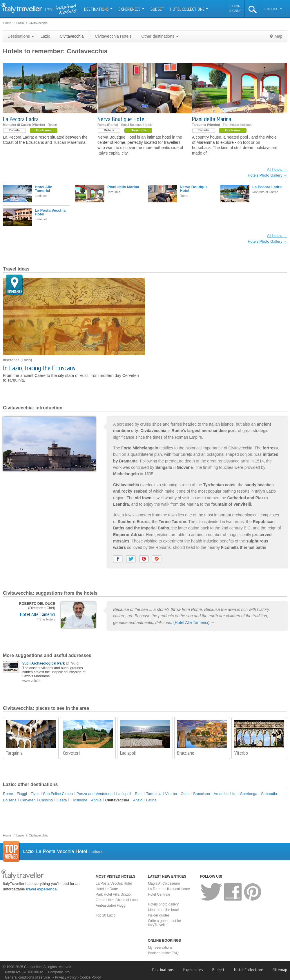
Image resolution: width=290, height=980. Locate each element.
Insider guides (159, 915)
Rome (8, 794)
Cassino (46, 800)
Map (279, 36)
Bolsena (10, 800)
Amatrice (221, 794)
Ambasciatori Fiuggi (111, 905)
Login (235, 6)
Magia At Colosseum (164, 883)
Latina (151, 800)
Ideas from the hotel (163, 910)
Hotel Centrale (159, 894)
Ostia (185, 794)
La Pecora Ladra (21, 119)
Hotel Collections (189, 9)
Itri (234, 794)
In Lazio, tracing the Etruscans (39, 368)
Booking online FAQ (163, 953)
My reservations (160, 948)
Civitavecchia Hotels (113, 36)
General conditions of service (27, 977)
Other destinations (160, 36)
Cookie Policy (90, 977)
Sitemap (280, 970)
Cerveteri (71, 753)
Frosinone (79, 800)
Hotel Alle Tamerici (43, 189)
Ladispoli (128, 753)
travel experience (41, 889)
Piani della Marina (212, 119)
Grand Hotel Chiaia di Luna (117, 900)
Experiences (132, 9)
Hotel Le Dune (107, 889)
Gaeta (62, 800)
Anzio (138, 800)
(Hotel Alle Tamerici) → (194, 623)
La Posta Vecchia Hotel (50, 212)
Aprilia (96, 800)
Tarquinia (14, 753)
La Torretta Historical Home (169, 889)
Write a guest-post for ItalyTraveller (165, 923)
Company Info (59, 972)
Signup (235, 11)
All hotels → (277, 169)
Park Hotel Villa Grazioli (114, 894)
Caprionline (33, 967)
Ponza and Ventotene (95, 794)
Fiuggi (22, 794)
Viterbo (241, 753)
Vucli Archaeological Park (44, 663)
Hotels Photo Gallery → (267, 175)
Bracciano (186, 753)
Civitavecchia (117, 800)
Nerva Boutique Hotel (122, 119)
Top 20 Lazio (106, 915)
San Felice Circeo (58, 794)
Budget (157, 9)
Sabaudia (269, 794)
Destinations (98, 9)
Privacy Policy (66, 977)
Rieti (139, 794)
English (273, 9)
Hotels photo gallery (163, 904)
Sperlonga (249, 794)
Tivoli (35, 794)
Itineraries (14, 285)
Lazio (45, 36)
